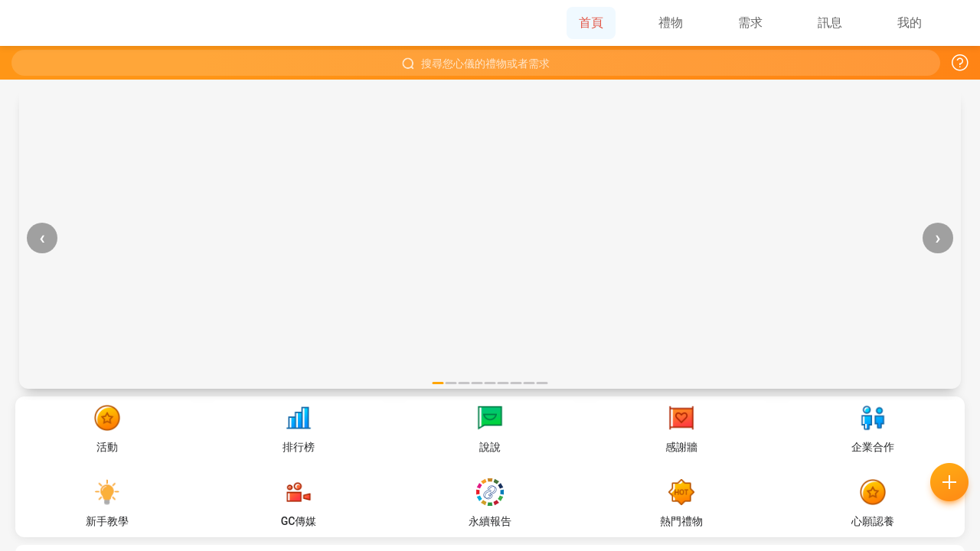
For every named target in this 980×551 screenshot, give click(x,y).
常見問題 (403, 375)
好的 (578, 375)
